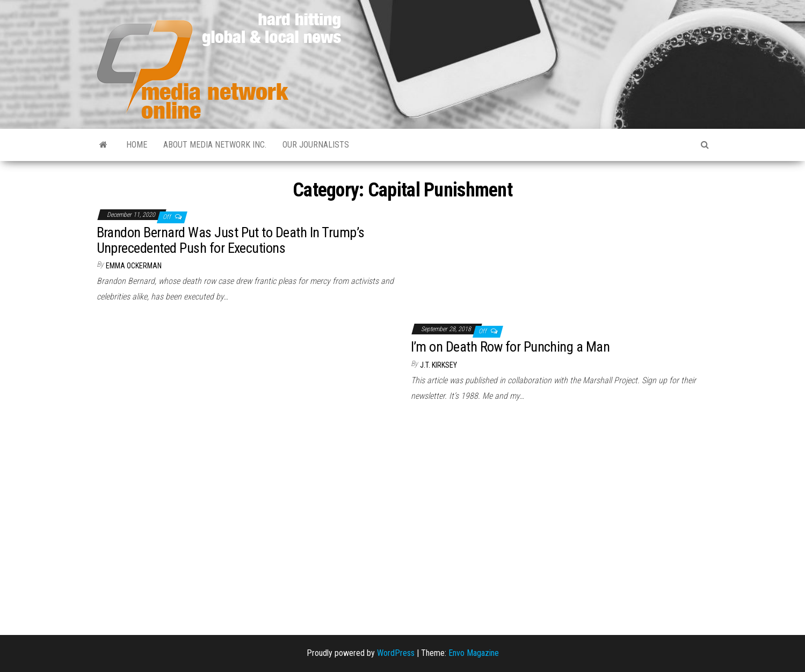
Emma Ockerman (134, 266)
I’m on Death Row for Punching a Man (510, 347)
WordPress (396, 653)
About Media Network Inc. (215, 145)
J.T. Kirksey (438, 365)
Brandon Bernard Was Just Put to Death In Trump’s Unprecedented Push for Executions (231, 240)
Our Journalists (316, 145)
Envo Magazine (474, 653)
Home (137, 145)
